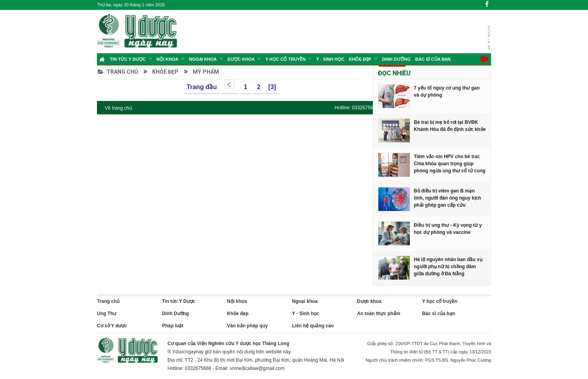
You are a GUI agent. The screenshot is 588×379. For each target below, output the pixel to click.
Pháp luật (173, 326)
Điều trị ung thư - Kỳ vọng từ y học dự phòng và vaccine (448, 229)
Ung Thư (107, 314)
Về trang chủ (118, 108)
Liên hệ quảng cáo (313, 326)
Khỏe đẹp (360, 59)
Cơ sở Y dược (112, 326)
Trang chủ (118, 72)
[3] (272, 87)
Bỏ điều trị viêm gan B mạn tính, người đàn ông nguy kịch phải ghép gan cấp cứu (448, 198)
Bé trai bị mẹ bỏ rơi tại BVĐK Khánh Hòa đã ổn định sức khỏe (450, 126)
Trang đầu (202, 87)
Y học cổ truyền (285, 59)
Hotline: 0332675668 (356, 108)
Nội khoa (167, 59)
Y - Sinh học (330, 59)
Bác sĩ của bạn (433, 59)
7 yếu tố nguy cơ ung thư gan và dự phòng (447, 91)
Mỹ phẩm (206, 72)
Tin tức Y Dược (128, 59)
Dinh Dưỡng (396, 59)
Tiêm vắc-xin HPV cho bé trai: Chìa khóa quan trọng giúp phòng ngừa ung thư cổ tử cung (450, 164)
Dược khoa (369, 301)
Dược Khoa (241, 59)
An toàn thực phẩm (379, 314)
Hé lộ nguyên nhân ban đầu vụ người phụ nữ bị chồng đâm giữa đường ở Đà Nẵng (448, 267)
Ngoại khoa (203, 59)
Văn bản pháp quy (247, 326)
